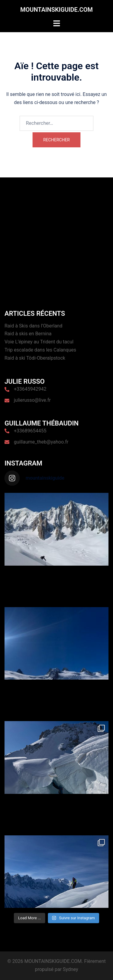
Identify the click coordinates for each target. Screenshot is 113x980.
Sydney (71, 969)
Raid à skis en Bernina (28, 334)
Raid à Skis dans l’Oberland (33, 326)
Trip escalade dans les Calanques (40, 350)
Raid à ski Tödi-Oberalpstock (35, 358)
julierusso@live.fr (32, 400)
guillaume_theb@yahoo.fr (41, 442)
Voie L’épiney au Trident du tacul (39, 342)
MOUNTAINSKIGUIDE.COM (56, 10)
